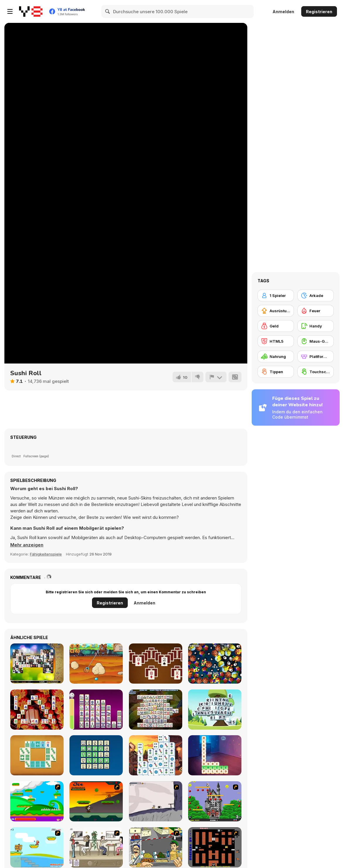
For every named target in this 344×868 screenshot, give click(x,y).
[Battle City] (215, 847)
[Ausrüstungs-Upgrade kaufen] (276, 311)
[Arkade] (316, 295)
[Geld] (276, 326)
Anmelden (283, 12)
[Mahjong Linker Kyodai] (96, 710)
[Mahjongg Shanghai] (37, 710)
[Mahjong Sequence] (37, 755)
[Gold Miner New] (96, 664)
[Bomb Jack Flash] (215, 801)
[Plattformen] (316, 356)
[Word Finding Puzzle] (96, 755)
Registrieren (319, 12)
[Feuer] (316, 311)
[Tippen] (276, 372)
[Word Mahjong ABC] (215, 710)
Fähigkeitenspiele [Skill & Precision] (46, 554)
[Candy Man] (37, 801)
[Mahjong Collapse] (156, 755)
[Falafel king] (156, 847)
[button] (27, 545)
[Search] (108, 11)
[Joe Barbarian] (96, 801)
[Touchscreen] (316, 372)
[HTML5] (276, 341)
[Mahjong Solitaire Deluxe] (156, 710)
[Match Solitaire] (156, 664)
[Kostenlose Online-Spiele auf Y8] (31, 11)
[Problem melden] (216, 377)
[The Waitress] (96, 847)
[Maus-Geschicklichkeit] (316, 341)
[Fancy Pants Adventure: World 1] (156, 801)
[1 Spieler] (276, 295)
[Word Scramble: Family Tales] (215, 755)
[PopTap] (215, 664)
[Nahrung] (276, 356)
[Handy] (316, 326)
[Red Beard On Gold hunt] (37, 847)
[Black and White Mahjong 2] (37, 664)
